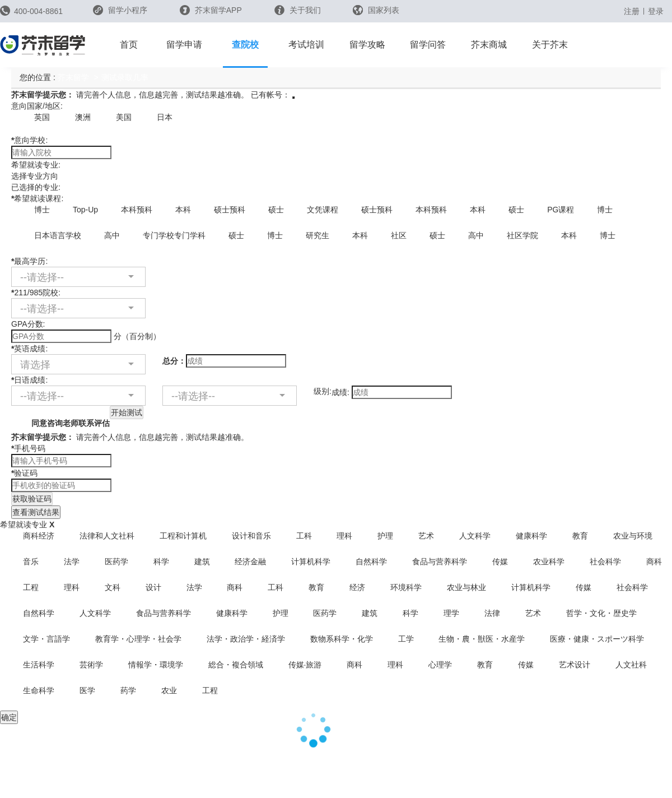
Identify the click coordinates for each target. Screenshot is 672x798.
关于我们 (298, 10)
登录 (656, 11)
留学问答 (428, 45)
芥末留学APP (211, 10)
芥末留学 (73, 77)
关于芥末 (550, 45)
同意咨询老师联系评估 (60, 417)
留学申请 (184, 45)
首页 (129, 45)
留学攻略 (367, 45)
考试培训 (306, 45)
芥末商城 (489, 45)
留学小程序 (120, 14)
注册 (632, 11)
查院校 (245, 45)
